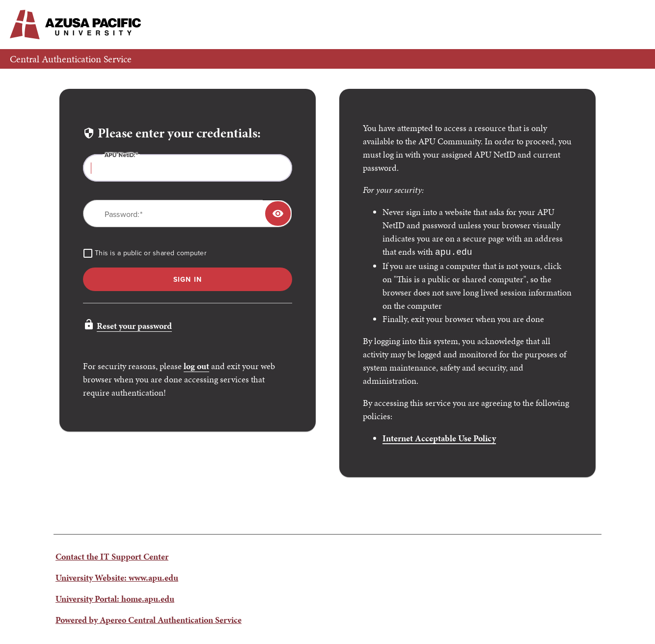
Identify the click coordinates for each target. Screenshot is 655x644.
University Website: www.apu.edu (117, 577)
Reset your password (134, 326)
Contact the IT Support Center (112, 555)
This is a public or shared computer (151, 253)
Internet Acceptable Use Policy (439, 437)
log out (196, 366)
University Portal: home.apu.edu (115, 598)
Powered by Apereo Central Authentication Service (149, 619)
